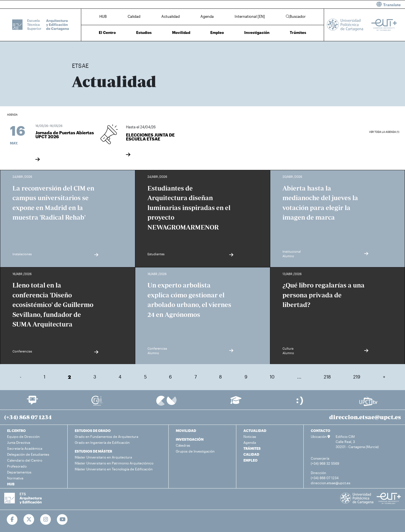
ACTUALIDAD (255, 431)
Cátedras (183, 445)
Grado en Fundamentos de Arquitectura (106, 436)
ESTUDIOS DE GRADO (93, 431)
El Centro (107, 33)
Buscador (296, 16)
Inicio (76, 47)
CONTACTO (321, 431)
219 (357, 377)
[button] (306, 4)
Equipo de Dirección (23, 436)
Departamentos (19, 472)
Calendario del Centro (25, 460)
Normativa (15, 478)
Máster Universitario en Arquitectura (103, 457)
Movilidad (181, 33)
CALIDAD (251, 454)
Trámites (298, 33)
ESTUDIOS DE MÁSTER (93, 451)
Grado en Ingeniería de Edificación (102, 442)
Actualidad (171, 16)
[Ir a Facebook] (12, 520)
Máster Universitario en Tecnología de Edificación (114, 469)
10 (272, 377)
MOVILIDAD (186, 431)
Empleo (217, 33)
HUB (103, 16)
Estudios (144, 33)
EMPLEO (250, 460)
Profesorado (17, 466)
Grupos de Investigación (195, 451)
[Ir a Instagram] (46, 520)
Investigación (257, 33)
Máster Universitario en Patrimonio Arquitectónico (114, 463)
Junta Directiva (19, 442)
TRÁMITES (252, 448)
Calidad (134, 16)
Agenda (207, 16)
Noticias (250, 436)
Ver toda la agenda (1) (384, 132)
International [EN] (250, 16)
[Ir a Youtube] (62, 520)
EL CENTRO (16, 431)
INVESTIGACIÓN (190, 439)
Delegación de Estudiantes (28, 454)
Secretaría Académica (25, 448)
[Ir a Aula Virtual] (236, 403)
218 (327, 377)
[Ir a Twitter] (29, 520)
